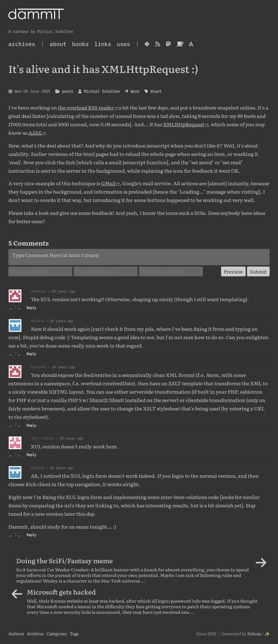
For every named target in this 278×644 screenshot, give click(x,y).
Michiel (38, 321)
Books (80, 44)
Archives (35, 634)
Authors (16, 634)
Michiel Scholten (102, 91)
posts (68, 91)
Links (103, 44)
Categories (57, 634)
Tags (74, 634)
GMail (108, 183)
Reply (31, 308)
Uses (123, 44)
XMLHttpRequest (184, 124)
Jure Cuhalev (43, 438)
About (58, 44)
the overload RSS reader (86, 107)
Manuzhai (39, 291)
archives (22, 44)
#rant (156, 91)
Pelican (254, 634)
